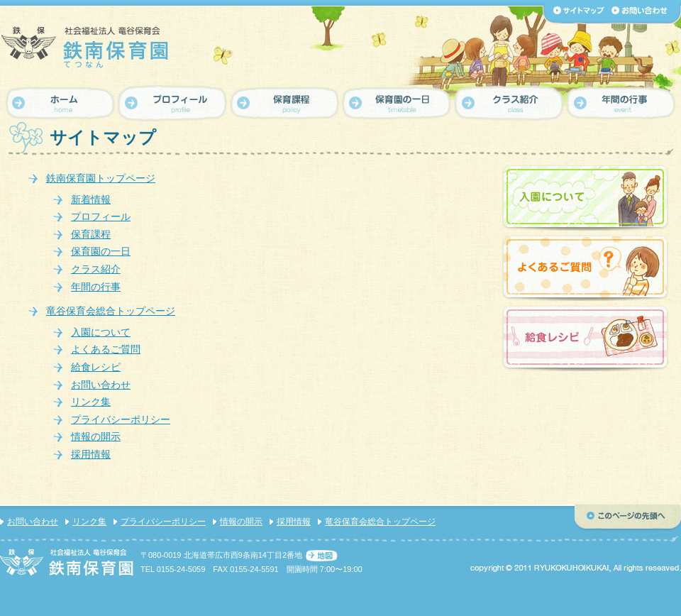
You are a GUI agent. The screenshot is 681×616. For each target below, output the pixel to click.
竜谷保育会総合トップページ (111, 311)
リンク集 (91, 402)
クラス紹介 (96, 269)
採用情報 (91, 454)
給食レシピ (96, 367)
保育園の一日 (101, 251)
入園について (101, 332)
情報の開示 (96, 436)
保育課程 (91, 234)
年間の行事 (96, 287)
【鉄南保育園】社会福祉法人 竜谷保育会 (85, 48)
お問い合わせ (101, 385)
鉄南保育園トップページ (101, 178)
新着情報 (91, 199)
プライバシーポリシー (121, 419)
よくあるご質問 (106, 349)
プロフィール (101, 216)
